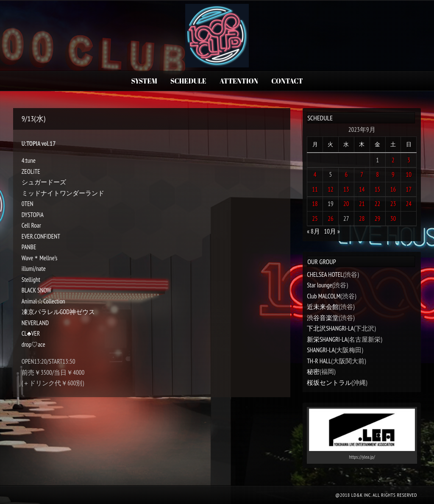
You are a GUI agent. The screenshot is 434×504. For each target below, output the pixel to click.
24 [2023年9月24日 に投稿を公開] (409, 204)
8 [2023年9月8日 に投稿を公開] (377, 174)
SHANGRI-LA (321, 350)
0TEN (28, 204)
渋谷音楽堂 (323, 318)
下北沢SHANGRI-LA (330, 328)
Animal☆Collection (43, 301)
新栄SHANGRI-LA (327, 339)
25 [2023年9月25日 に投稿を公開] (315, 219)
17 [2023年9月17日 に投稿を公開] (409, 189)
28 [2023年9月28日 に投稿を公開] (362, 219)
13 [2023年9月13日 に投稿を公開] (346, 189)
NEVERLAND (35, 323)
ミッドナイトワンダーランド (63, 193)
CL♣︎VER (31, 333)
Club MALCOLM (324, 296)
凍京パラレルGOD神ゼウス (58, 312)
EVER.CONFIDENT (41, 236)
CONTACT (287, 81)
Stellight (31, 280)
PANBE (29, 247)
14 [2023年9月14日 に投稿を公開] (362, 189)
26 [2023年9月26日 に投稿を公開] (331, 219)
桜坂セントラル (329, 383)
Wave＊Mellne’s (40, 258)
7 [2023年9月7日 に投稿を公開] (362, 174)
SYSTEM (144, 81)
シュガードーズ (44, 182)
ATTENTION (239, 81)
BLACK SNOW (36, 290)
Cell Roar (31, 225)
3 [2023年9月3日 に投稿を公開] (409, 160)
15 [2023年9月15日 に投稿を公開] (378, 189)
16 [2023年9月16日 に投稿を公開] (393, 189)
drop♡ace (33, 344)
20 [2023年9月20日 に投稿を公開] (346, 204)
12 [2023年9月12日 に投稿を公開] (331, 189)
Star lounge (320, 285)
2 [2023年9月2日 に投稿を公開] (393, 160)
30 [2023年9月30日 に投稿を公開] (393, 219)
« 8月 (313, 231)
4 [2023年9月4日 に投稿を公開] (315, 174)
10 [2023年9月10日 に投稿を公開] (409, 174)
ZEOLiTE (31, 171)
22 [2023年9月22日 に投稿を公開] (378, 204)
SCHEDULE (188, 81)
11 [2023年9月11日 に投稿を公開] (315, 189)
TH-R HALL (319, 361)
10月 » (332, 231)
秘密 (313, 372)
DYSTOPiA (33, 215)
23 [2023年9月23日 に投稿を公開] (393, 204)
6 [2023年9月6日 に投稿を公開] (346, 174)
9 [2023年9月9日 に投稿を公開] (393, 174)
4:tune (29, 160)
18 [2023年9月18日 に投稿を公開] (315, 204)
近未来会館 (323, 307)
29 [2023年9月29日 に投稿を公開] (378, 219)
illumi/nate (34, 269)
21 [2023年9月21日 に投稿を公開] (362, 204)
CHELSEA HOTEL (325, 274)
